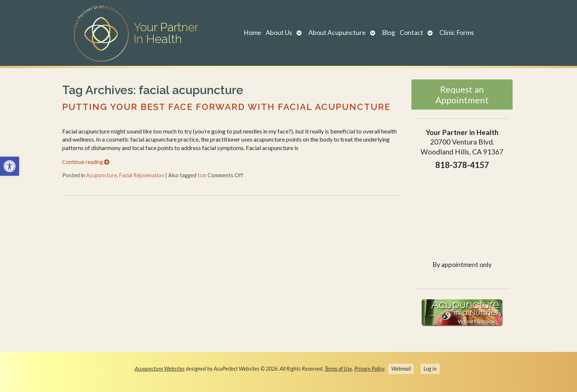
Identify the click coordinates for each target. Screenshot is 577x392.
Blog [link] (389, 33)
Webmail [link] (401, 369)
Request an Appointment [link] (462, 95)
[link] (10, 166)
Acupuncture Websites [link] (160, 369)
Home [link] (252, 33)
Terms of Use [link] (338, 369)
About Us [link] (279, 33)
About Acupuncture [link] (337, 33)
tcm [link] (202, 175)
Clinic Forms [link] (457, 33)
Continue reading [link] (86, 162)
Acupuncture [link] (102, 175)
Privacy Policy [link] (369, 369)
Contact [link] (411, 33)
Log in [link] (430, 369)
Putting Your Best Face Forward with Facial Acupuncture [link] (226, 107)
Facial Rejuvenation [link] (142, 175)
